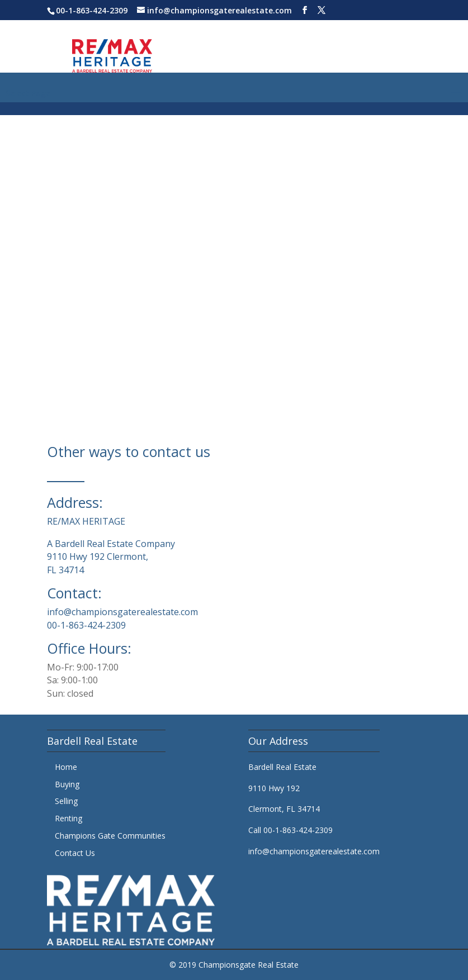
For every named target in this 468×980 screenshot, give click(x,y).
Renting (68, 818)
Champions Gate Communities (110, 836)
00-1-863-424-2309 (92, 10)
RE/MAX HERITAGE (86, 521)
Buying (67, 784)
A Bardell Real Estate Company (111, 544)
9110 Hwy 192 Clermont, (98, 556)
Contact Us (75, 853)
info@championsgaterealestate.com (122, 612)
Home (66, 767)
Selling (66, 801)
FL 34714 (65, 570)
